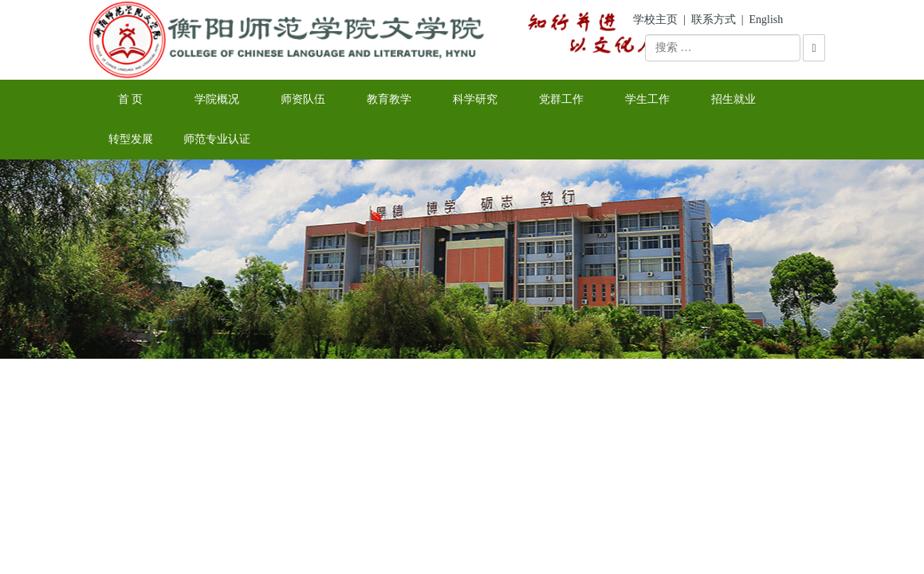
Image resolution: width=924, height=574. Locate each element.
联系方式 (714, 20)
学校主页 (655, 20)
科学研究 (475, 99)
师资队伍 (303, 99)
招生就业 (733, 99)
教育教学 (389, 99)
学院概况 (217, 99)
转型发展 (131, 139)
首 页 (131, 99)
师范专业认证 (217, 139)
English (767, 20)
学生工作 (647, 99)
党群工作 (561, 99)
